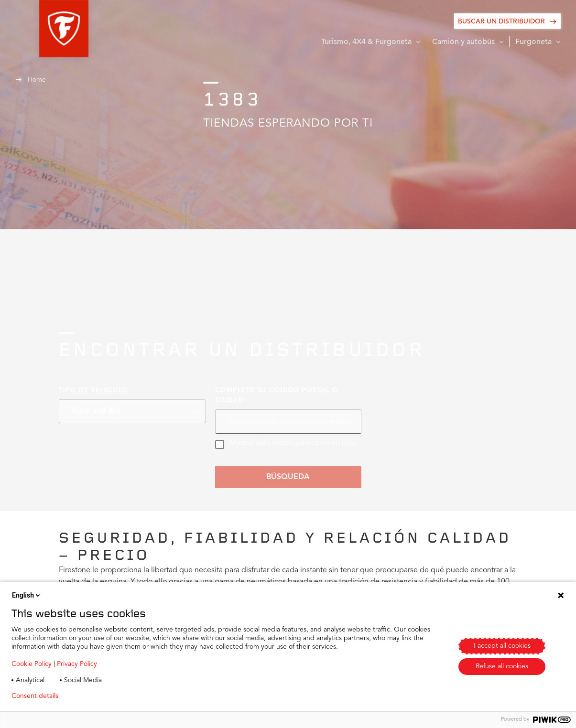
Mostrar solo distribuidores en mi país (285, 444)
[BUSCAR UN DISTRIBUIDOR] (507, 21)
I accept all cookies (502, 646)
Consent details (35, 696)
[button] (40, 29)
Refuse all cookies (502, 666)
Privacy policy (94, 696)
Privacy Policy (77, 664)
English (27, 595)
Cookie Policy (32, 664)
